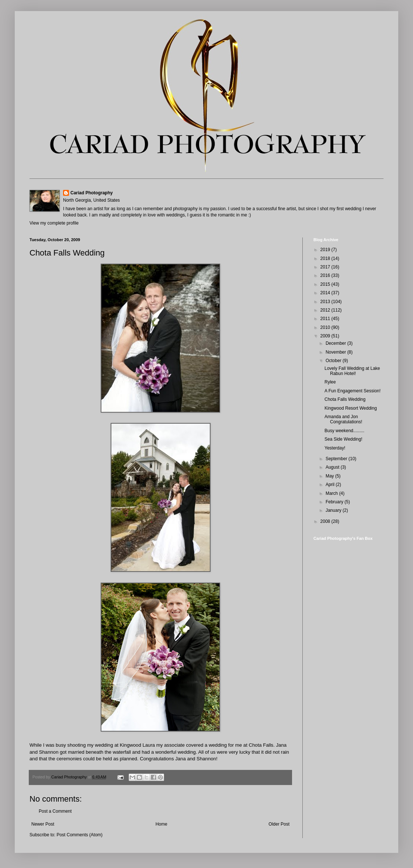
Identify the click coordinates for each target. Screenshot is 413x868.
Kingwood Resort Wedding (351, 408)
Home (162, 824)
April (331, 485)
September (337, 459)
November (336, 352)
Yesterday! (335, 448)
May (330, 476)
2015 (326, 284)
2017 (326, 267)
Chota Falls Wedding (345, 399)
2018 (326, 258)
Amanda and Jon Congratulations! (343, 419)
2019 (326, 250)
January (334, 510)
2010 (326, 327)
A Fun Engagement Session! (353, 391)
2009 (326, 336)
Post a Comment (55, 811)
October (334, 361)
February (335, 502)
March (332, 493)
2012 (326, 310)
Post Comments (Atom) (79, 835)
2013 (326, 302)
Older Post (279, 824)
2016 (326, 275)
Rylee (330, 382)
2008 (326, 521)
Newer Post (43, 824)
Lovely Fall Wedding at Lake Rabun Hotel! (352, 371)
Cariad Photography (92, 193)
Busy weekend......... (344, 431)
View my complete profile (54, 223)
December (336, 343)
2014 (326, 293)
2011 (326, 319)
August (333, 467)
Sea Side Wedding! (343, 439)
